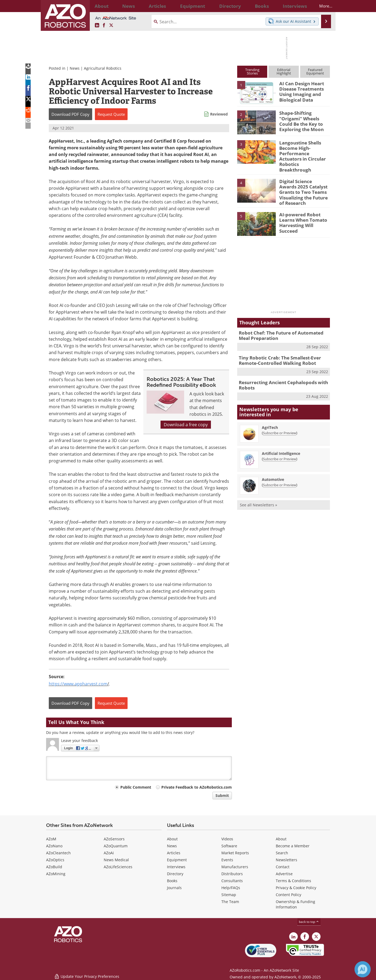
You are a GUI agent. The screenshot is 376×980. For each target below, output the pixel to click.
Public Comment (136, 787)
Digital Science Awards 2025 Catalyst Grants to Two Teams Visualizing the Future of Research (303, 180)
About (172, 839)
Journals (174, 888)
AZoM (51, 839)
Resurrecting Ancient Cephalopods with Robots (279, 370)
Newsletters (286, 860)
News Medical (116, 860)
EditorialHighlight (284, 71)
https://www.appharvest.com (78, 684)
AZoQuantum (116, 846)
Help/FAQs (231, 888)
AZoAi (109, 853)
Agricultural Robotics (103, 68)
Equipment (177, 860)
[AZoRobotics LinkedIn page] (97, 25)
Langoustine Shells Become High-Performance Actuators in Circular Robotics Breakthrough (303, 152)
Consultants (232, 881)
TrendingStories (252, 71)
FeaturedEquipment (315, 71)
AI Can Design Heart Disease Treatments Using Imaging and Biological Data (299, 91)
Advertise (284, 874)
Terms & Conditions (293, 881)
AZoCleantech (58, 853)
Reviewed (219, 114)
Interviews (176, 867)
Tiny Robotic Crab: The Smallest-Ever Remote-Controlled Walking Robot (276, 347)
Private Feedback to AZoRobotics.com (197, 787)
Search (282, 853)
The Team (230, 902)
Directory (175, 874)
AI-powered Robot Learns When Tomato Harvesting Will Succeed (304, 207)
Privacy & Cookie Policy (296, 888)
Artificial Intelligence (281, 438)
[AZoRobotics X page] (111, 25)
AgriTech (270, 412)
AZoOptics (55, 860)
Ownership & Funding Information (295, 904)
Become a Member (293, 846)
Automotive (273, 464)
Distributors (232, 874)
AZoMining (56, 874)
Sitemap (229, 895)
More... (321, 6)
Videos (227, 839)
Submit (222, 795)
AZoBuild (54, 867)
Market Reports (235, 853)
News (75, 68)
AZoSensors (114, 839)
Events (227, 860)
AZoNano (54, 846)
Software (229, 846)
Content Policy (288, 895)
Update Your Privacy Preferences (87, 973)
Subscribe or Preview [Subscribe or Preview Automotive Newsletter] (280, 469)
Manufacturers (235, 867)
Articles (174, 853)
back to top (309, 922)
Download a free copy (186, 425)
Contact (283, 867)
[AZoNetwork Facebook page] (104, 25)
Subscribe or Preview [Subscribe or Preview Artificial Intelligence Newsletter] (280, 443)
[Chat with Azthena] (363, 969)
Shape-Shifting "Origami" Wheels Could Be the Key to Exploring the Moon (305, 118)
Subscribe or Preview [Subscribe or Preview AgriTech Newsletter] (280, 417)
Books (172, 881)
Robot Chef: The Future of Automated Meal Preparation (282, 323)
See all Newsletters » (258, 489)
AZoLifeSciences (118, 867)
